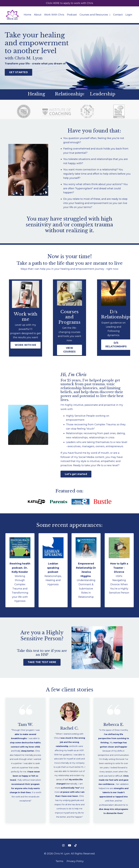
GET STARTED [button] (18, 72)
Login (129, 15)
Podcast (72, 15)
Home (27, 15)
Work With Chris (54, 15)
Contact (118, 15)
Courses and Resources (95, 15)
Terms (59, 861)
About (38, 15)
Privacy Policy (75, 861)
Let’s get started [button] (76, 474)
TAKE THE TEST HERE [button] (42, 662)
